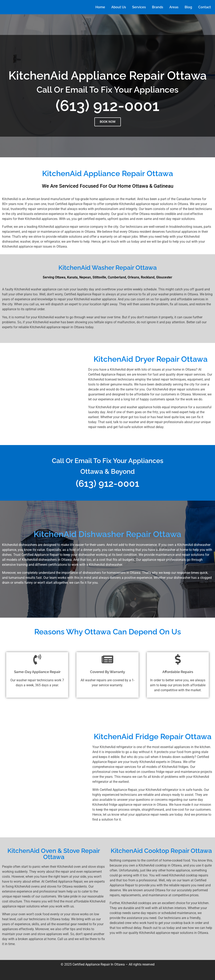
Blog (188, 7)
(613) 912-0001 (107, 106)
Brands (158, 7)
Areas (174, 7)
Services (139, 7)
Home (100, 7)
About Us (119, 7)
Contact (205, 7)
